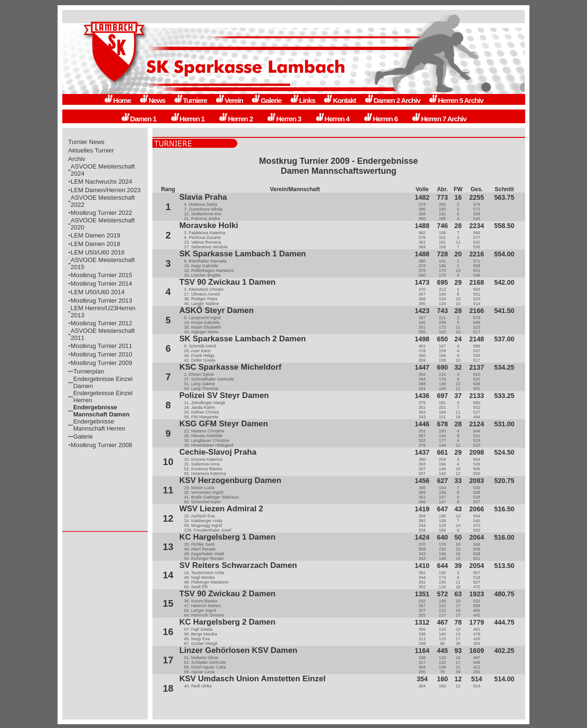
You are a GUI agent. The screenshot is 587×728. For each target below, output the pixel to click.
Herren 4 (332, 119)
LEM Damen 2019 (96, 235)
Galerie (266, 100)
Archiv (77, 159)
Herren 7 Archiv (439, 119)
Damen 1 (139, 119)
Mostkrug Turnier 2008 (101, 445)
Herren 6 (381, 119)
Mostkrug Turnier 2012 (101, 323)
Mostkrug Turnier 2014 (101, 284)
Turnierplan (88, 371)
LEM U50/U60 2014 (98, 292)
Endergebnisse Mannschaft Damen (101, 411)
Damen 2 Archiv (392, 100)
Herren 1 (188, 119)
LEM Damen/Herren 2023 (106, 190)
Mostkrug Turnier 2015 (101, 275)
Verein (229, 100)
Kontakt (340, 100)
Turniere (190, 100)
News (152, 100)
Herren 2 (236, 119)
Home (117, 100)
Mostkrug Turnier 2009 (101, 363)
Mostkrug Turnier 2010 (101, 354)
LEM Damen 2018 (96, 244)
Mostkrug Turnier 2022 (101, 213)
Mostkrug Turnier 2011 (101, 346)
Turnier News (87, 142)
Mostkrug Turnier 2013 (101, 301)
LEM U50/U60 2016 (98, 252)
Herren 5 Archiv (456, 100)
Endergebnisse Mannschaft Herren (99, 425)
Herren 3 (284, 119)
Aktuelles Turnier (91, 150)
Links (302, 100)
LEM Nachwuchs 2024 (101, 182)
